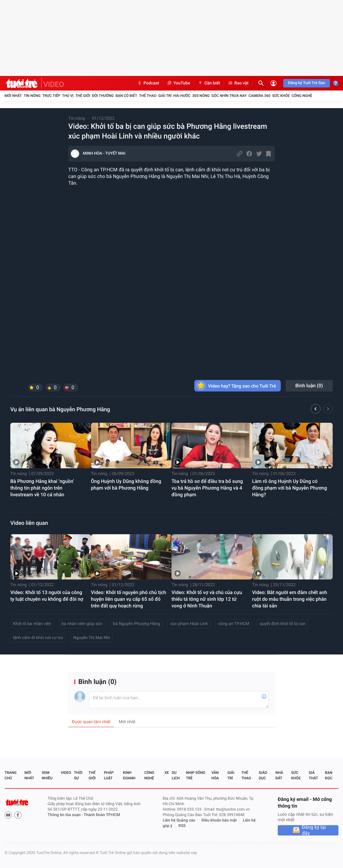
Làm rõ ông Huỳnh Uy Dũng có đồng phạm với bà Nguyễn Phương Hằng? (290, 488)
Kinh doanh (129, 775)
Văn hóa (215, 775)
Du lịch (176, 775)
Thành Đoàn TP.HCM (102, 815)
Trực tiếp (51, 96)
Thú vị (68, 96)
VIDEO (54, 84)
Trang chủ (10, 775)
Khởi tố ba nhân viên (32, 624)
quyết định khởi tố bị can (282, 624)
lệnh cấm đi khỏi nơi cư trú (38, 638)
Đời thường (103, 96)
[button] (316, 410)
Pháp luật (109, 775)
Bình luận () (309, 386)
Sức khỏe (281, 96)
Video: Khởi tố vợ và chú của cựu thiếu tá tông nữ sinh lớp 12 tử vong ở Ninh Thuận (207, 599)
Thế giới (83, 96)
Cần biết (209, 83)
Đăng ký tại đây (314, 830)
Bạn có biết (126, 96)
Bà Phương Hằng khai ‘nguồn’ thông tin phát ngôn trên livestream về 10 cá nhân (42, 488)
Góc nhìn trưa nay (229, 96)
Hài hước (182, 96)
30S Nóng (201, 96)
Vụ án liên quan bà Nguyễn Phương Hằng (60, 410)
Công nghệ (302, 96)
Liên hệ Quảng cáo (179, 820)
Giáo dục (263, 775)
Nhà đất (279, 775)
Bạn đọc (329, 775)
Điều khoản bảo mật (219, 820)
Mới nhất (13, 96)
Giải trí (165, 96)
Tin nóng (32, 96)
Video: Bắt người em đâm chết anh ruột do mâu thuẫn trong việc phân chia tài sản (290, 599)
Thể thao (148, 96)
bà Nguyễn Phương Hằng (136, 624)
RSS (182, 826)
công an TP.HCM (234, 624)
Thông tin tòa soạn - (66, 815)
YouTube (178, 83)
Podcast (148, 83)
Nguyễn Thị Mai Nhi (92, 638)
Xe (167, 773)
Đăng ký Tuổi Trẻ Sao (307, 83)
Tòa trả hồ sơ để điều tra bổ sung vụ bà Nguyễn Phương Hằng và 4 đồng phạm (207, 488)
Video (66, 773)
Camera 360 (260, 96)
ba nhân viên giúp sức (82, 624)
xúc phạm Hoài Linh (189, 624)
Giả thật (313, 775)
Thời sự (78, 775)
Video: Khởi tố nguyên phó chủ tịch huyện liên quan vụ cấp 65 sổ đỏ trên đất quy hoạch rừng (129, 599)
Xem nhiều (47, 775)
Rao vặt (238, 83)
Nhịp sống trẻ (196, 775)
